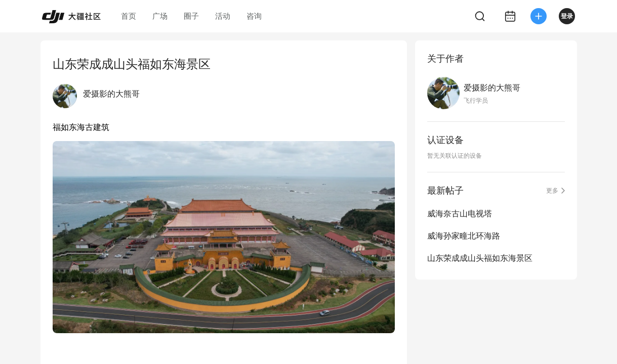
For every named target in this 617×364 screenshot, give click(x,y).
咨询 (254, 16)
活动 (223, 16)
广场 (160, 16)
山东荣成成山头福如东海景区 (480, 258)
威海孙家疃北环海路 (464, 236)
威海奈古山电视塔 (460, 214)
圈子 (191, 16)
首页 (129, 16)
